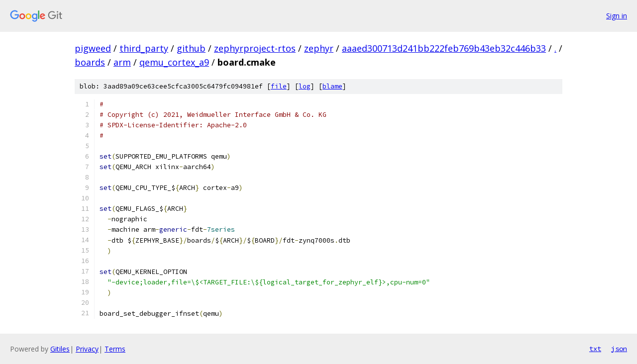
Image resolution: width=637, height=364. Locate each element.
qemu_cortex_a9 (174, 62)
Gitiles (60, 349)
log (305, 86)
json (619, 349)
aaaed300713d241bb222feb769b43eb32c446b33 (444, 48)
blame (332, 86)
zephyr (319, 48)
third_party (144, 48)
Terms (115, 349)
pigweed (93, 48)
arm (122, 62)
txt (595, 349)
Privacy (87, 349)
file (279, 86)
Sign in (617, 16)
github (191, 48)
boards (90, 62)
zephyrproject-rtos (255, 48)
